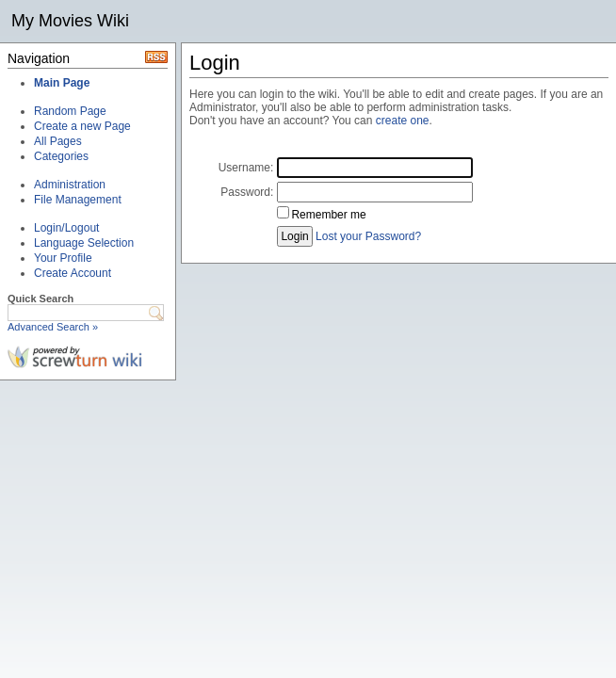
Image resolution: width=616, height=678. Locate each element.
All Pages (58, 141)
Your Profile (63, 258)
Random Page (70, 111)
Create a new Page (82, 126)
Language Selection (84, 243)
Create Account (73, 273)
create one (403, 121)
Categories (61, 156)
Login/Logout (66, 228)
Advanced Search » (53, 327)
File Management (78, 200)
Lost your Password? (368, 236)
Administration (70, 185)
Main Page (62, 83)
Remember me (328, 215)
